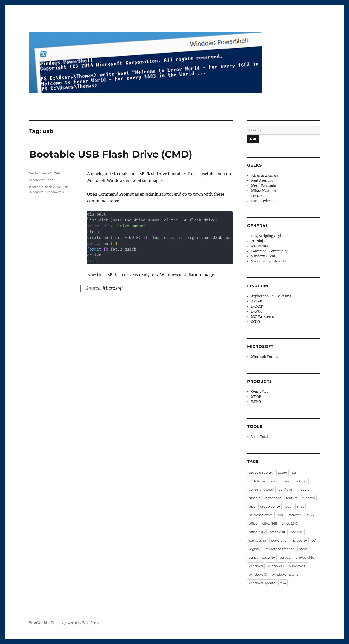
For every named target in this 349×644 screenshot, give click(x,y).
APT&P (256, 301)
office (253, 523)
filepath (309, 498)
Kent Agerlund (262, 181)
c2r (294, 473)
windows (256, 566)
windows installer (286, 574)
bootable (36, 187)
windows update (262, 583)
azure (282, 473)
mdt (301, 506)
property (300, 540)
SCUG (255, 322)
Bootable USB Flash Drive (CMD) (111, 154)
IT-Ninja (258, 241)
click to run (258, 481)
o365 (310, 515)
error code (273, 498)
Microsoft (113, 288)
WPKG (256, 402)
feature (292, 498)
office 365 (270, 523)
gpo (252, 506)
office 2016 (278, 532)
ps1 (314, 540)
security (269, 557)
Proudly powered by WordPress (75, 623)
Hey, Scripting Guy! (266, 236)
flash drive (53, 187)
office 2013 (257, 532)
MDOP (256, 397)
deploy (306, 489)
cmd (275, 481)
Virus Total (260, 437)
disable (255, 498)
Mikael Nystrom (263, 191)
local (289, 506)
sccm (303, 549)
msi (281, 515)
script (253, 557)
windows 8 (55, 192)
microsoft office (261, 515)
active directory (261, 473)
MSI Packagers (262, 317)
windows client (41, 180)
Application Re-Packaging (271, 296)
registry (255, 549)
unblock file (305, 557)
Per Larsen (259, 196)
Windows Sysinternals (268, 261)
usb (65, 187)
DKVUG (257, 312)
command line (295, 481)
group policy (270, 506)
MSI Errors (260, 246)
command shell (261, 489)
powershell (280, 540)
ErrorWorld (38, 623)
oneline (297, 532)
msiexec (295, 515)
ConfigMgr (260, 392)
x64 (283, 583)
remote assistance (280, 549)
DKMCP (257, 306)
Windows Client (263, 256)
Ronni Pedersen (263, 201)
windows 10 (258, 574)
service (285, 557)
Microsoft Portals (265, 357)
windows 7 (37, 192)
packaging (258, 540)
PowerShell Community (269, 251)
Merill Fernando (264, 186)
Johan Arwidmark (265, 175)
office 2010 (290, 523)
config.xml (287, 489)
